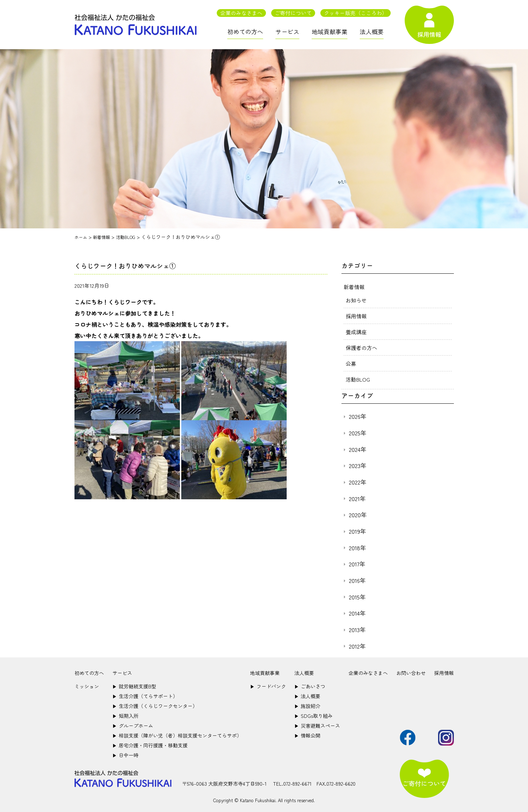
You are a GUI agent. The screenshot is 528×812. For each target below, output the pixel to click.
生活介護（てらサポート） (145, 696)
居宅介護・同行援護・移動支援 (150, 745)
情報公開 (307, 735)
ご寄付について (293, 13)
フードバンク (268, 686)
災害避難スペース (317, 726)
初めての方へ (245, 31)
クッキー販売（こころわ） (356, 13)
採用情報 (357, 316)
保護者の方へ (363, 347)
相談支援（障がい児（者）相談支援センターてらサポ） (177, 735)
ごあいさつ (310, 686)
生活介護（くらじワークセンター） (155, 706)
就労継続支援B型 (134, 686)
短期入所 (125, 716)
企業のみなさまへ (241, 13)
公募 (351, 363)
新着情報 (355, 287)
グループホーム (133, 726)
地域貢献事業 (330, 31)
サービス (287, 31)
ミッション (87, 686)
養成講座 (357, 332)
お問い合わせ (411, 673)
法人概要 (372, 31)
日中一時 (125, 755)
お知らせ (357, 300)
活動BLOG (359, 379)
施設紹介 (307, 706)
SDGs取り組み (314, 716)
